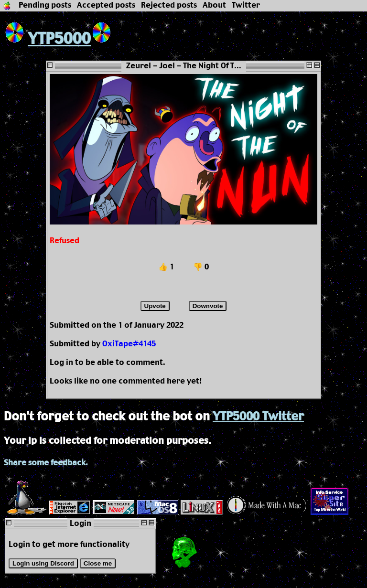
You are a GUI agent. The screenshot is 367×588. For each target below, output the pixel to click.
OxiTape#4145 (129, 344)
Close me (98, 563)
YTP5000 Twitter (258, 417)
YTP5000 (47, 39)
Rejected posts (169, 5)
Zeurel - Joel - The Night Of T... (184, 66)
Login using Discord (43, 563)
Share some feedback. (46, 463)
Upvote (155, 306)
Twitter (246, 5)
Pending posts (45, 5)
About (214, 5)
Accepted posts (106, 5)
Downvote (208, 306)
